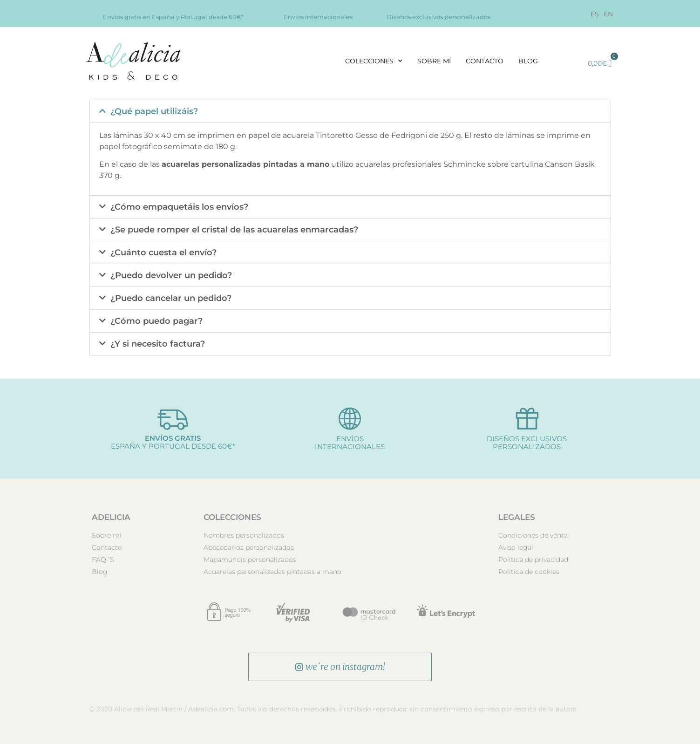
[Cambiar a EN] (608, 14)
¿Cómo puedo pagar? (156, 321)
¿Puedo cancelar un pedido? (171, 298)
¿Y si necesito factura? (158, 344)
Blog (528, 61)
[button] (350, 111)
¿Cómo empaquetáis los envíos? (179, 207)
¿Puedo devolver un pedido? (171, 275)
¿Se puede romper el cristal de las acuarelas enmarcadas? (234, 230)
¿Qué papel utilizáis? (154, 111)
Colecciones (374, 61)
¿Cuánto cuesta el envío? (163, 253)
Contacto (485, 61)
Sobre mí (434, 61)
